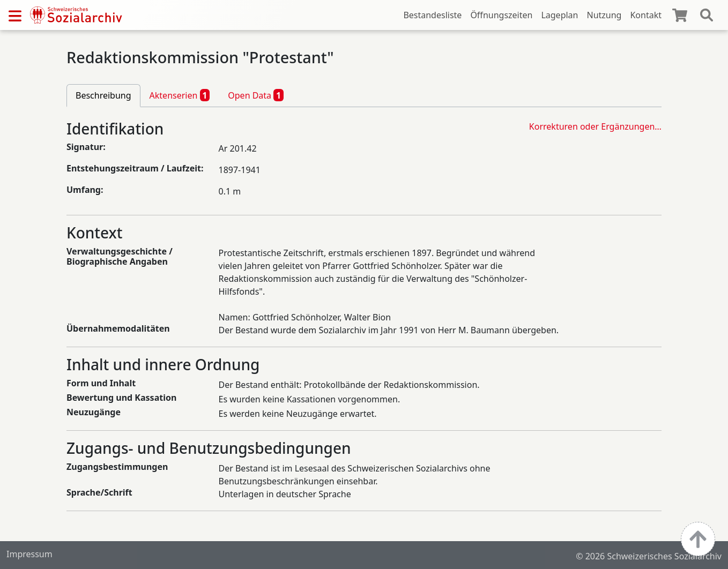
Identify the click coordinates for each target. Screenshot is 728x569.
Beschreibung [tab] (103, 95)
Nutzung (604, 15)
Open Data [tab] (256, 95)
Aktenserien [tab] (180, 95)
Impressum (29, 554)
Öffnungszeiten (501, 15)
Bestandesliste (432, 15)
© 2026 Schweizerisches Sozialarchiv (649, 556)
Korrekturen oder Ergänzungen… (595, 126)
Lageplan (559, 15)
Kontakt (646, 15)
